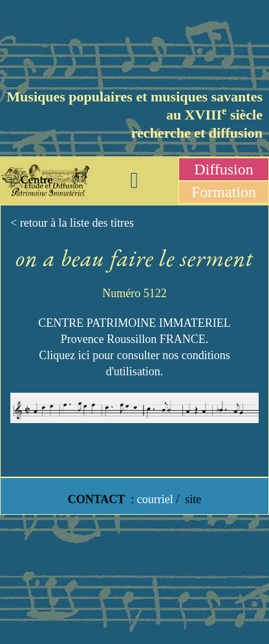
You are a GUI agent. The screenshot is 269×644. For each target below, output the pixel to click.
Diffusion (224, 169)
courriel (155, 499)
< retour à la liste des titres (72, 223)
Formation (224, 192)
